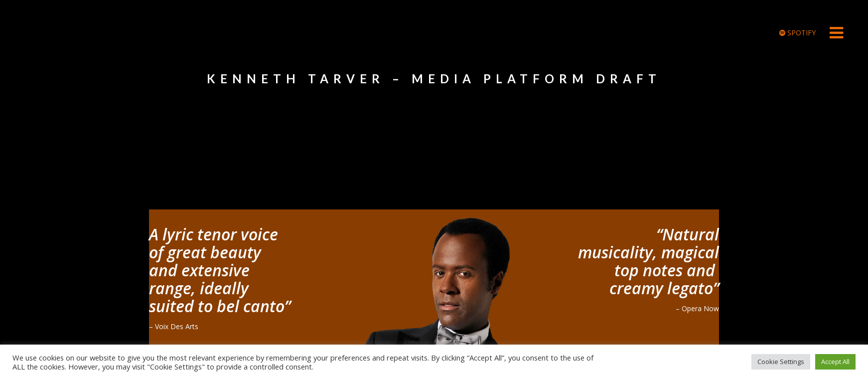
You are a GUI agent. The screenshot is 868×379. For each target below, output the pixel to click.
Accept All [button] (835, 361)
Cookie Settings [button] (781, 361)
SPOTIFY (797, 33)
